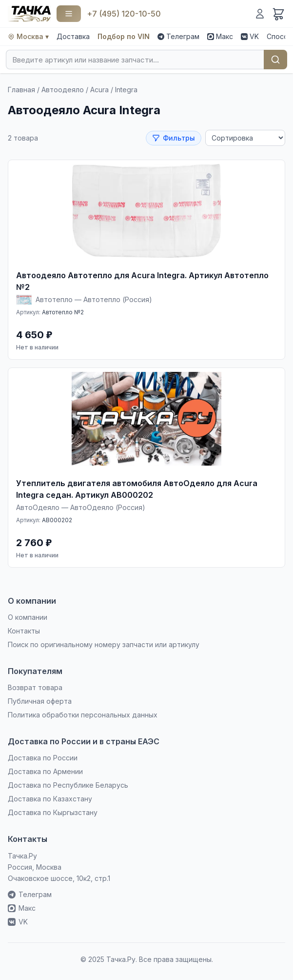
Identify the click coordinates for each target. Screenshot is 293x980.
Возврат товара (35, 687)
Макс (220, 36)
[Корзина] (278, 14)
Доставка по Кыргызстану (53, 812)
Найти (275, 60)
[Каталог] (69, 14)
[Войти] (260, 14)
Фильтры (174, 138)
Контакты (24, 631)
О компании (28, 617)
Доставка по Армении (45, 771)
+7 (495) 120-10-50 (124, 14)
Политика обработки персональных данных (83, 715)
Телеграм (178, 36)
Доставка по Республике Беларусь (68, 785)
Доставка (73, 36)
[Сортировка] (245, 138)
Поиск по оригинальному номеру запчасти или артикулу (104, 644)
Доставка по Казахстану (50, 799)
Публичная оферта (40, 701)
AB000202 (57, 520)
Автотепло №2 (63, 312)
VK (250, 36)
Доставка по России (43, 758)
